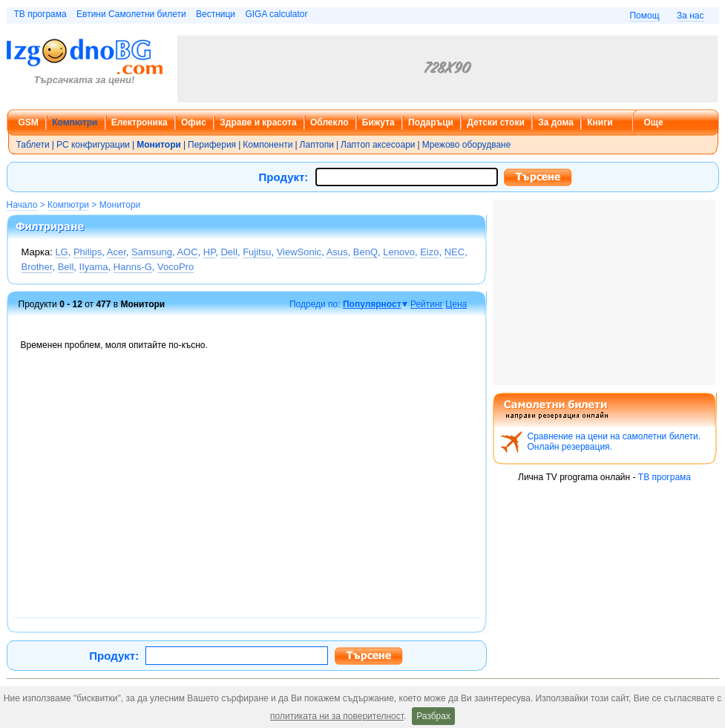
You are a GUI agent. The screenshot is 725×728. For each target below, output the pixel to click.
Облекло (329, 122)
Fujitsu (257, 252)
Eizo (429, 252)
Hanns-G (133, 267)
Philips (88, 252)
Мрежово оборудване (467, 145)
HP (209, 252)
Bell (66, 267)
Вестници (216, 14)
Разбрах (433, 716)
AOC (187, 252)
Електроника (140, 122)
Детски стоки (495, 122)
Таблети (33, 145)
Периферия (212, 145)
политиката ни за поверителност (337, 716)
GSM (29, 122)
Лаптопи (317, 145)
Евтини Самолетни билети (131, 14)
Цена (456, 304)
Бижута (378, 122)
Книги (600, 122)
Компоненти (268, 145)
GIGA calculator (276, 14)
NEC (455, 252)
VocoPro (175, 267)
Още (654, 122)
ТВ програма (40, 14)
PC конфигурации (93, 145)
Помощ (644, 16)
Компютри (75, 122)
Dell (229, 252)
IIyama (94, 267)
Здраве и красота (258, 122)
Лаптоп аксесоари (378, 145)
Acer (117, 252)
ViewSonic (299, 252)
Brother (37, 267)
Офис (194, 122)
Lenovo (399, 252)
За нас (690, 16)
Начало (22, 205)
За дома (556, 122)
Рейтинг (427, 304)
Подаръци (431, 122)
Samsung (152, 252)
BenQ (365, 252)
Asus (337, 252)
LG (61, 252)
